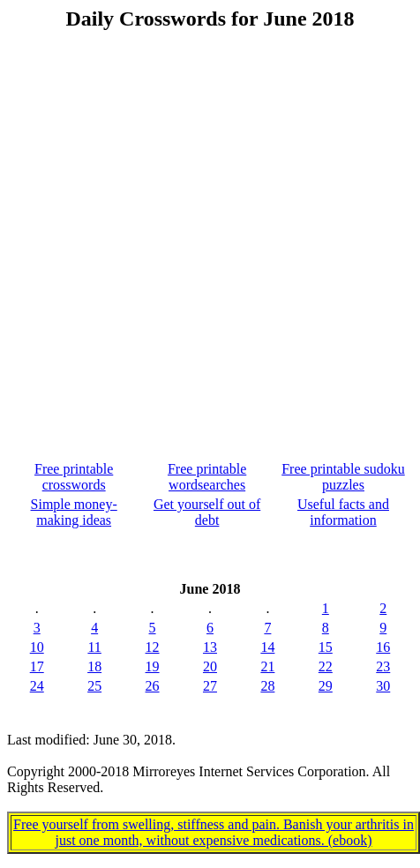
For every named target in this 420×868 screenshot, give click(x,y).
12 (153, 647)
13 (210, 647)
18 (94, 666)
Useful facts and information (343, 512)
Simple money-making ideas (74, 512)
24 (37, 686)
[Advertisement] (207, 230)
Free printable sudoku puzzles (343, 477)
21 (267, 666)
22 (326, 666)
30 (383, 686)
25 (94, 686)
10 (37, 647)
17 (37, 666)
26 (153, 686)
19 (153, 666)
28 (267, 686)
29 (326, 686)
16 (383, 647)
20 (210, 666)
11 (94, 647)
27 (210, 686)
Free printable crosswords (74, 477)
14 (267, 647)
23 (383, 666)
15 (326, 647)
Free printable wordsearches (207, 477)
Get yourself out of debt (207, 512)
